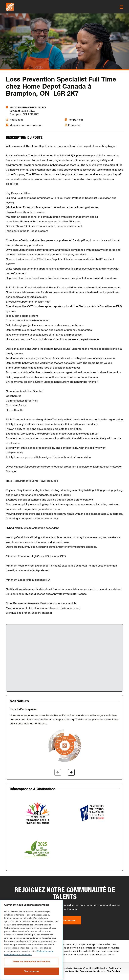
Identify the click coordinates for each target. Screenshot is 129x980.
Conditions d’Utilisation (95, 968)
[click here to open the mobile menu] (121, 7)
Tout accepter (32, 971)
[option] (64, 735)
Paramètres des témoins (92, 971)
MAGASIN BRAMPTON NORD (28, 107)
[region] (31, 940)
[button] (58, 772)
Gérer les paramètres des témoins (32, 961)
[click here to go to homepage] (10, 7)
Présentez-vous (65, 920)
